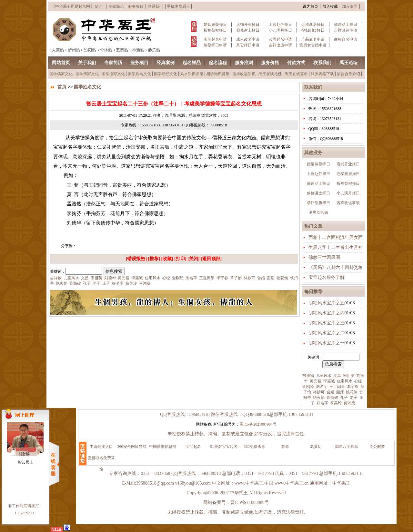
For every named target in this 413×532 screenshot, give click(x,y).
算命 (285, 447)
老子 (353, 398)
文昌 (337, 376)
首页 (62, 87)
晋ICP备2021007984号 (258, 424)
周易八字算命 (347, 447)
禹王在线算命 (296, 74)
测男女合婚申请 (313, 45)
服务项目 (136, 6)
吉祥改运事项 (346, 30)
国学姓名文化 (139, 74)
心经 (358, 381)
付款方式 (296, 63)
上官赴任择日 (280, 25)
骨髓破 (332, 398)
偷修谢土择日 (248, 30)
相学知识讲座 (218, 74)
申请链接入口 (101, 447)
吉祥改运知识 (244, 74)
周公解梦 (377, 447)
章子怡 (235, 278)
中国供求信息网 (163, 447)
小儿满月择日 (280, 30)
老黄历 (316, 447)
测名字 (321, 387)
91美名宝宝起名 (224, 447)
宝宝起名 (193, 447)
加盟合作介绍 (348, 74)
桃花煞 (351, 392)
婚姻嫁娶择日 (215, 25)
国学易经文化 (166, 74)
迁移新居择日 (313, 25)
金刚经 (308, 387)
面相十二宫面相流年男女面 (336, 237)
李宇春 (352, 387)
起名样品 (192, 63)
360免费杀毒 (255, 447)
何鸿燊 (349, 403)
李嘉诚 (329, 381)
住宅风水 (344, 381)
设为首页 (310, 6)
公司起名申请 (280, 39)
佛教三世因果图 (324, 257)
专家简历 (116, 6)
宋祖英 (348, 376)
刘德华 (110, 278)
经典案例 (166, 63)
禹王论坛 (348, 63)
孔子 (343, 398)
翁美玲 (335, 403)
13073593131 (25, 513)
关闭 (194, 259)
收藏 (167, 259)
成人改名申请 (248, 39)
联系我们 (156, 6)
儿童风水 (323, 376)
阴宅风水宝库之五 (327, 303)
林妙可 (318, 392)
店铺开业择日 (248, 25)
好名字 (322, 403)
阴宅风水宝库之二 (327, 333)
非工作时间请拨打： (25, 506)
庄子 (106, 283)
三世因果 (337, 387)
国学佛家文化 (87, 74)
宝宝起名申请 (215, 39)
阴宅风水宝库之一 (327, 343)
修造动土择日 (346, 25)
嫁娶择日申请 (215, 45)
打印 (180, 259)
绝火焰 (318, 398)
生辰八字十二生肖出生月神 (336, 247)
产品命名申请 (313, 39)
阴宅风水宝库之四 (327, 313)
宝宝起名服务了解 (327, 277)
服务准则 (244, 63)
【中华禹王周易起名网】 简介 (77, 6)
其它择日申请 (248, 45)
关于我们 (87, 63)
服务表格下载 (322, 74)
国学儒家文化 (61, 74)
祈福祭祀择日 (215, 30)
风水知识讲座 (192, 74)
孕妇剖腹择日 (313, 30)
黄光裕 (315, 381)
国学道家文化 (113, 74)
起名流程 (218, 63)
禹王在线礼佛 (270, 74)
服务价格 (270, 63)
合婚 (330, 392)
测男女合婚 (318, 212)
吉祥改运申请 (280, 45)
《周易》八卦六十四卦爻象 (336, 267)
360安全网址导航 (132, 447)
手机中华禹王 (178, 6)
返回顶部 (211, 259)
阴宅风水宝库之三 (327, 323)
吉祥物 (308, 376)
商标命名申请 (346, 39)
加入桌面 (350, 6)
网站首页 (61, 63)
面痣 (340, 392)
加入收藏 (330, 6)
